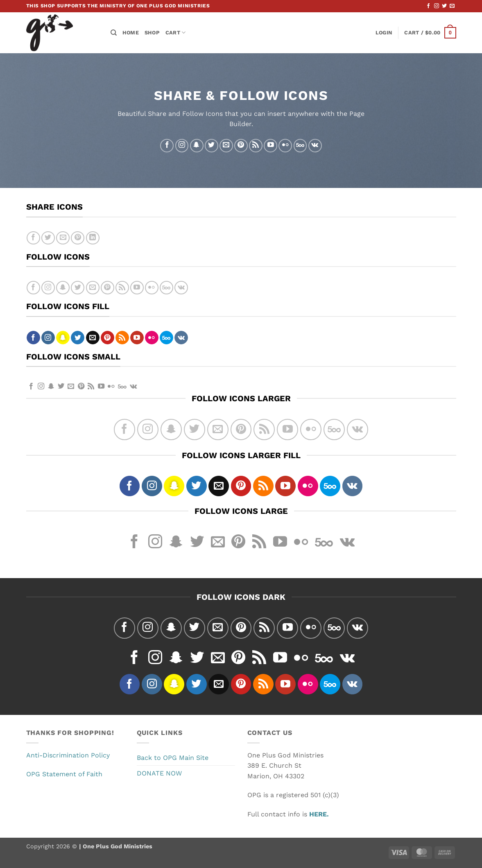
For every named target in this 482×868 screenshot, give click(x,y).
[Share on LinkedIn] (93, 238)
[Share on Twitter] (48, 238)
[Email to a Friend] (63, 238)
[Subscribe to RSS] (256, 146)
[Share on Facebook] (33, 238)
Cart (175, 33)
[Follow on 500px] (300, 146)
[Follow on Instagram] (437, 6)
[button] (384, 33)
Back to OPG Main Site (173, 758)
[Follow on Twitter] (444, 6)
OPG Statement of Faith (64, 774)
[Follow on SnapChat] (197, 146)
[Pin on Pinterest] (78, 238)
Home (131, 33)
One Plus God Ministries (117, 846)
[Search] (114, 33)
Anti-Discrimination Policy (68, 755)
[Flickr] (285, 146)
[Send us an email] (452, 6)
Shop (152, 33)
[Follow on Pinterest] (241, 146)
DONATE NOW (159, 773)
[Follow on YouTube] (270, 146)
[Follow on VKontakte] (315, 146)
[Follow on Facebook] (428, 6)
